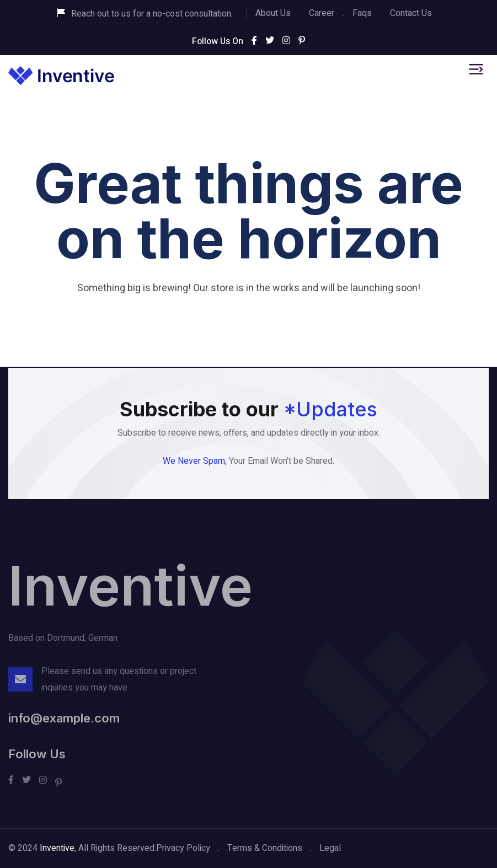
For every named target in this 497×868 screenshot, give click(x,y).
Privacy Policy (183, 848)
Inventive (130, 590)
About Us (273, 13)
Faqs (362, 13)
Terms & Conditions (265, 848)
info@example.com (64, 722)
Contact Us (411, 13)
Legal (330, 848)
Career (322, 13)
